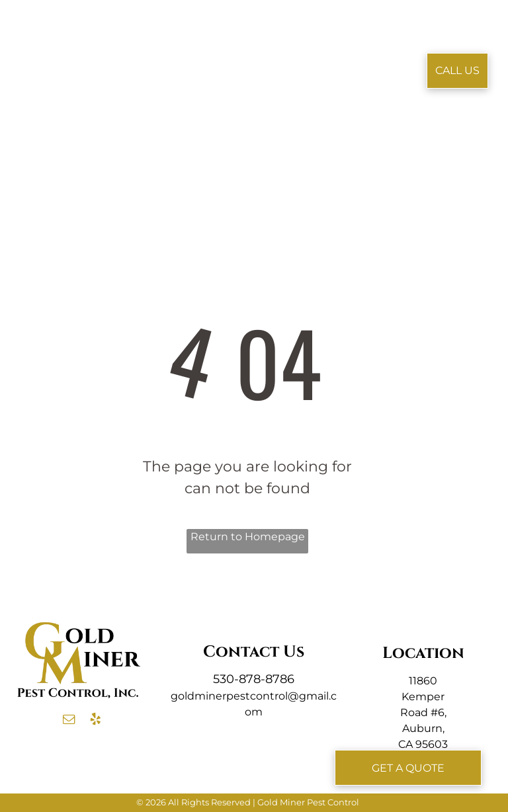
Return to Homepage (248, 537)
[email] (69, 721)
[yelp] (95, 721)
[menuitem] (172, 51)
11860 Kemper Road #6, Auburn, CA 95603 (423, 712)
